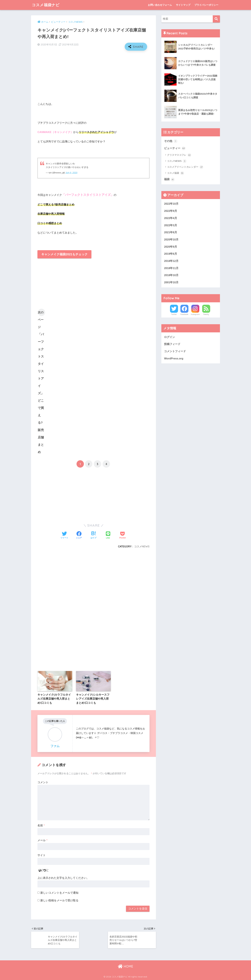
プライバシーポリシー (206, 5)
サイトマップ (183, 5)
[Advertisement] (93, 76)
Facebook (184, 314)
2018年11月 (171, 268)
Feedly (206, 314)
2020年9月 (171, 247)
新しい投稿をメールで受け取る (59, 900)
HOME (125, 966)
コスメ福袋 (176, 173)
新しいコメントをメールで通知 (59, 893)
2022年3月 (171, 225)
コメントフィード (175, 351)
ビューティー (175, 148)
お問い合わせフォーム (160, 5)
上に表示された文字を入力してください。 (63, 878)
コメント (43, 782)
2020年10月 (171, 240)
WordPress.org (174, 359)
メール (42, 840)
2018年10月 (171, 275)
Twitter (174, 314)
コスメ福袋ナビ (46, 5)
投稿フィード (172, 344)
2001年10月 (171, 282)
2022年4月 (171, 218)
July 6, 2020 (71, 173)
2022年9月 (171, 211)
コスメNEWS (142, 546)
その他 (171, 141)
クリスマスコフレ (179, 155)
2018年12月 (171, 261)
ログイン (170, 337)
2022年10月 (171, 204)
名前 (41, 825)
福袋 (169, 180)
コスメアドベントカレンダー (185, 167)
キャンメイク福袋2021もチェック (64, 254)
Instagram (195, 314)
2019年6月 (171, 254)
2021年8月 (171, 232)
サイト (42, 855)
